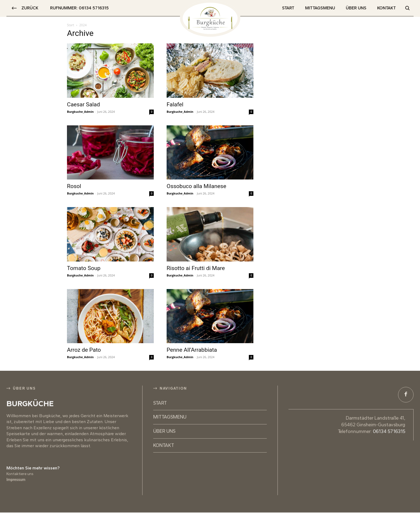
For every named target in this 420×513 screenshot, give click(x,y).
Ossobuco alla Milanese (196, 186)
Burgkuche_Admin (80, 112)
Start (71, 25)
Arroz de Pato (84, 350)
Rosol (74, 186)
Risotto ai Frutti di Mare (196, 268)
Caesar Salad (83, 104)
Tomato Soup (84, 268)
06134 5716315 (389, 421)
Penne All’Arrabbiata (192, 350)
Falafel (175, 104)
